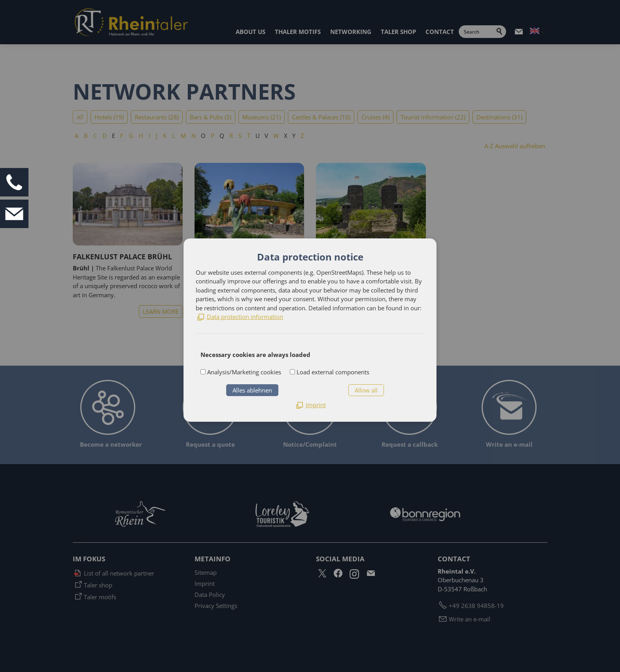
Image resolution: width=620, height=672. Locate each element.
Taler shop (98, 585)
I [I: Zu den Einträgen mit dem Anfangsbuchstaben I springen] (149, 136)
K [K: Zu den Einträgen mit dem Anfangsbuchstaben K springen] (165, 136)
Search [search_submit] (500, 32)
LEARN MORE (161, 311)
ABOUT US (250, 32)
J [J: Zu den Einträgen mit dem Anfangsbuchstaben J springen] (157, 136)
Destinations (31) (499, 117)
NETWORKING (351, 32)
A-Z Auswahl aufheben (515, 146)
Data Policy (210, 595)
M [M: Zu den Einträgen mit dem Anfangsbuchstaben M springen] (183, 136)
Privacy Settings (216, 606)
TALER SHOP (398, 32)
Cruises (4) (375, 117)
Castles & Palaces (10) (321, 117)
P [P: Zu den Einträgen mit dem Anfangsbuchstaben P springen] (213, 136)
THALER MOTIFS (298, 32)
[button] (519, 32)
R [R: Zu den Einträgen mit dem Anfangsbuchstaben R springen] (231, 136)
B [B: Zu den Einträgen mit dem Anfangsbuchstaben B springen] (86, 136)
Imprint (205, 583)
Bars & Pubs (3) (211, 117)
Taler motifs (100, 597)
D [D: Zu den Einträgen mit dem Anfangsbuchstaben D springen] (105, 136)
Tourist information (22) (433, 117)
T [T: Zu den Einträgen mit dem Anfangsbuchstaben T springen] (249, 136)
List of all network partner (119, 573)
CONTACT (440, 32)
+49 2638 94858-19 (476, 606)
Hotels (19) (109, 117)
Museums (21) (262, 117)
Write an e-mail (470, 619)
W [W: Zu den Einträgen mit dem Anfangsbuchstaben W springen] (276, 136)
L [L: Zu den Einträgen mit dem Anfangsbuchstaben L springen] (174, 136)
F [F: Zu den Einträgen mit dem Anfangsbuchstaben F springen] (122, 136)
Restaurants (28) (157, 117)
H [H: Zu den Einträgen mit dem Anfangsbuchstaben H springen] (141, 136)
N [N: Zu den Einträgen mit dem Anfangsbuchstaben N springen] (194, 136)
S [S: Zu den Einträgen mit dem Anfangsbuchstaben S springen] (240, 136)
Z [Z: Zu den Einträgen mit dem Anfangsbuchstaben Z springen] (302, 136)
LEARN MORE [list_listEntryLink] (282, 311)
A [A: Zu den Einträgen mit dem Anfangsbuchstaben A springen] (77, 136)
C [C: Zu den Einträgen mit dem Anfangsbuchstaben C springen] (95, 136)
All (80, 117)
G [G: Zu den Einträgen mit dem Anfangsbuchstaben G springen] (131, 136)
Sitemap (206, 572)
